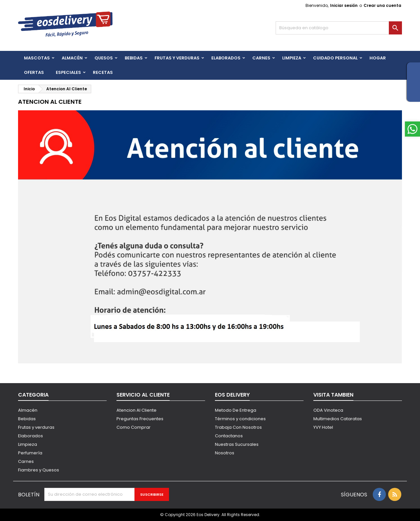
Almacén (72, 58)
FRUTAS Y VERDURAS (177, 58)
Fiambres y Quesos (39, 470)
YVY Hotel (323, 427)
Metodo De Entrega (236, 410)
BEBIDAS (134, 58)
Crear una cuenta (382, 5)
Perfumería (30, 453)
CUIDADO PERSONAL (335, 58)
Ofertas (34, 72)
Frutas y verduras (36, 427)
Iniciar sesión (344, 5)
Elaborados (226, 58)
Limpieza (292, 58)
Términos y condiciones (240, 419)
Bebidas (27, 419)
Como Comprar (134, 427)
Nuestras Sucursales (237, 444)
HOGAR (378, 58)
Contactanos (229, 436)
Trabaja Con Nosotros (238, 427)
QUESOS (104, 58)
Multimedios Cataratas (338, 419)
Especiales (68, 72)
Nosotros (225, 453)
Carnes (261, 58)
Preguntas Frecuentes (140, 419)
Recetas (103, 72)
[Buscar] (339, 28)
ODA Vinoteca (328, 410)
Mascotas (37, 58)
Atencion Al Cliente (136, 410)
